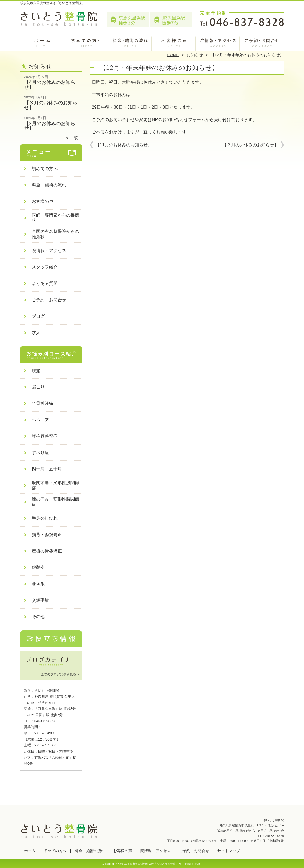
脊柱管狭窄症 (45, 436)
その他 (38, 617)
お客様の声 (174, 42)
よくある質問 (45, 283)
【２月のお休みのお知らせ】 (250, 145)
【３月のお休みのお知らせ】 (51, 105)
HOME (173, 55)
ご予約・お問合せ (262, 42)
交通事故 (40, 600)
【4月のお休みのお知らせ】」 (50, 85)
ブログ (38, 316)
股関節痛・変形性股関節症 (55, 485)
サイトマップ (229, 851)
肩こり (38, 387)
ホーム (42, 42)
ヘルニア (40, 420)
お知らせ (195, 55)
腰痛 (36, 371)
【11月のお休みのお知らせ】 (124, 145)
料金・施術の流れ (130, 42)
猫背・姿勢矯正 (47, 535)
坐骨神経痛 (43, 403)
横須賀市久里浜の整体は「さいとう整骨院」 (151, 864)
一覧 (74, 138)
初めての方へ (86, 42)
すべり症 (40, 453)
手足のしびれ (45, 518)
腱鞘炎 (38, 567)
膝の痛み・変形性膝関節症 (55, 502)
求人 (36, 333)
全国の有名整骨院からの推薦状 (55, 234)
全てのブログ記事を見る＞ (60, 674)
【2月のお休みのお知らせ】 (50, 126)
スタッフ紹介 (45, 267)
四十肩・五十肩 (47, 469)
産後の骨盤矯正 (47, 551)
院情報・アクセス (218, 42)
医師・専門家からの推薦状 (55, 218)
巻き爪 (38, 584)
